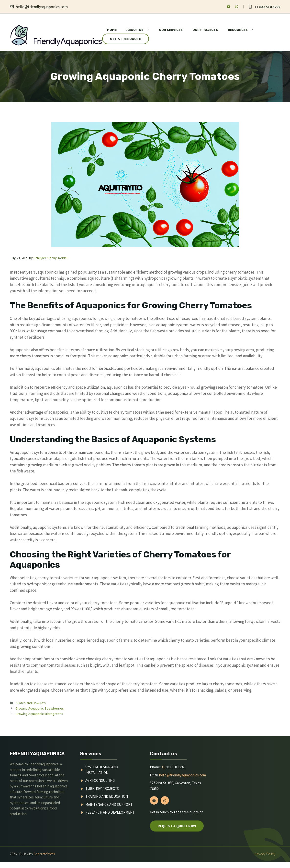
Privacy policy (265, 854)
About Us (140, 30)
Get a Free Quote (126, 39)
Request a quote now (177, 826)
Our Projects (205, 30)
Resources (243, 30)
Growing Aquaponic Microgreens (39, 714)
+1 (163, 767)
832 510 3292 (270, 7)
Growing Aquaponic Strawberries (40, 708)
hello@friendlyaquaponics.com (42, 7)
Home (112, 30)
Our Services (171, 30)
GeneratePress (44, 854)
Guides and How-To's (31, 703)
